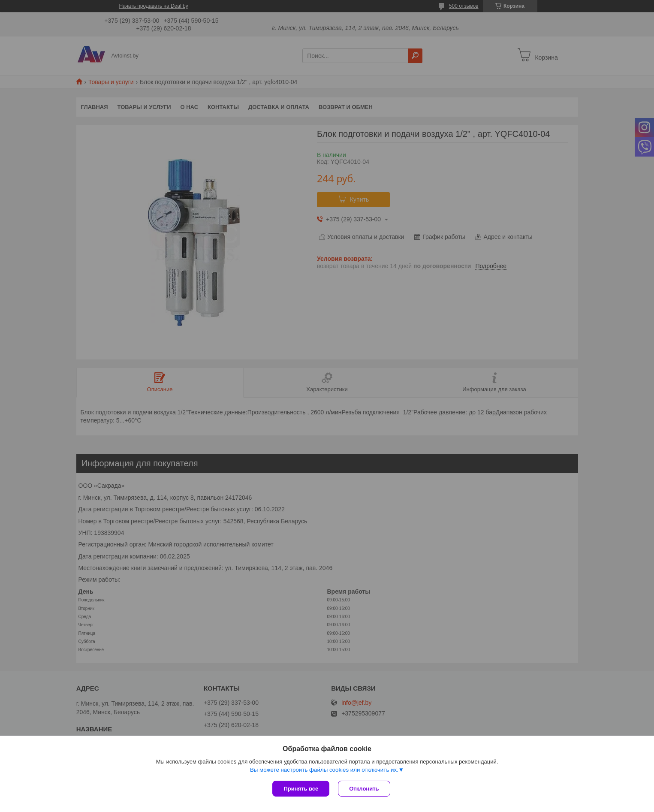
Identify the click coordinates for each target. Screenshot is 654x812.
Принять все (301, 789)
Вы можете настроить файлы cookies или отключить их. (324, 770)
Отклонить (364, 789)
